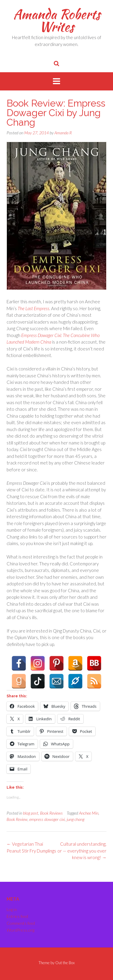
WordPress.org (20, 930)
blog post (31, 813)
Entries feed (17, 916)
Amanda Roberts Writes (57, 20)
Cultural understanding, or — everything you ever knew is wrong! (82, 851)
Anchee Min (89, 813)
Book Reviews (51, 813)
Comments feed (21, 923)
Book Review (17, 819)
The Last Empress (33, 308)
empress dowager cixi (47, 819)
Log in (12, 909)
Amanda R (63, 133)
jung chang (75, 819)
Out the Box (65, 963)
